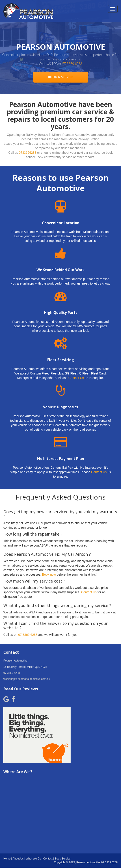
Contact (48, 859)
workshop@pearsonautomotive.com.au (27, 679)
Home (7, 859)
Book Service (63, 859)
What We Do (33, 859)
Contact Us (76, 378)
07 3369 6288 (72, 64)
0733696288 (28, 153)
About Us (18, 859)
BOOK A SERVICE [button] (61, 77)
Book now (49, 574)
